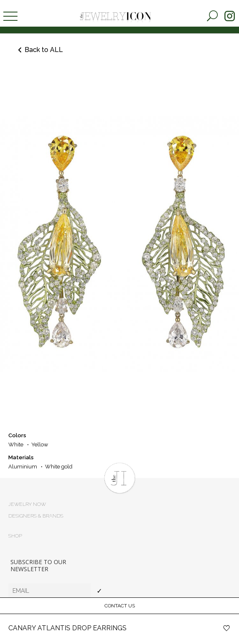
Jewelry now (27, 504)
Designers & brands (36, 516)
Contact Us (120, 606)
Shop (15, 536)
